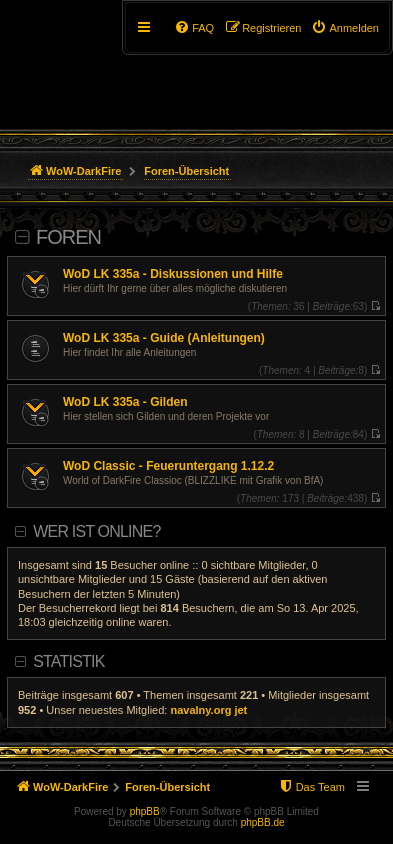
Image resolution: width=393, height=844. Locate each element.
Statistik (68, 661)
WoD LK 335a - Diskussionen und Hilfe (173, 274)
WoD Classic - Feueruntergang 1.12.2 (168, 466)
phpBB (145, 811)
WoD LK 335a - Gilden (125, 402)
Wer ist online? (96, 531)
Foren (68, 237)
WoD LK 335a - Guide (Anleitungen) (164, 338)
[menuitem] (345, 28)
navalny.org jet (208, 710)
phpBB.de (263, 822)
